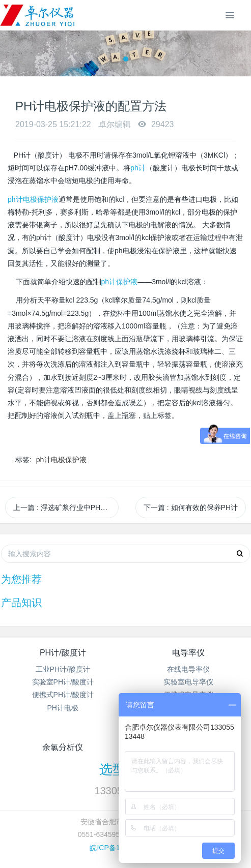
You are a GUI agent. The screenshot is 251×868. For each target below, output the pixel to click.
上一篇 (66, 507)
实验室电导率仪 (188, 682)
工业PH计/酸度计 (63, 669)
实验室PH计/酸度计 (63, 682)
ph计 (138, 168)
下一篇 (191, 507)
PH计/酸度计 (63, 653)
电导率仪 (188, 653)
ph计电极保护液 (33, 199)
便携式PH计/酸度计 (63, 695)
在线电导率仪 (188, 669)
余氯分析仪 (63, 747)
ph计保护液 (120, 282)
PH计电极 (63, 708)
